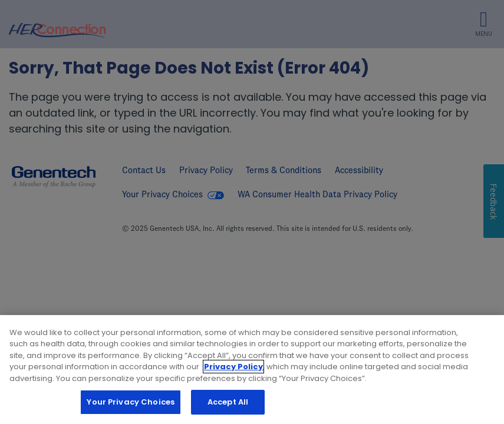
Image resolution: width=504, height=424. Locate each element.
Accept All (228, 403)
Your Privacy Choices (131, 403)
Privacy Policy (233, 367)
